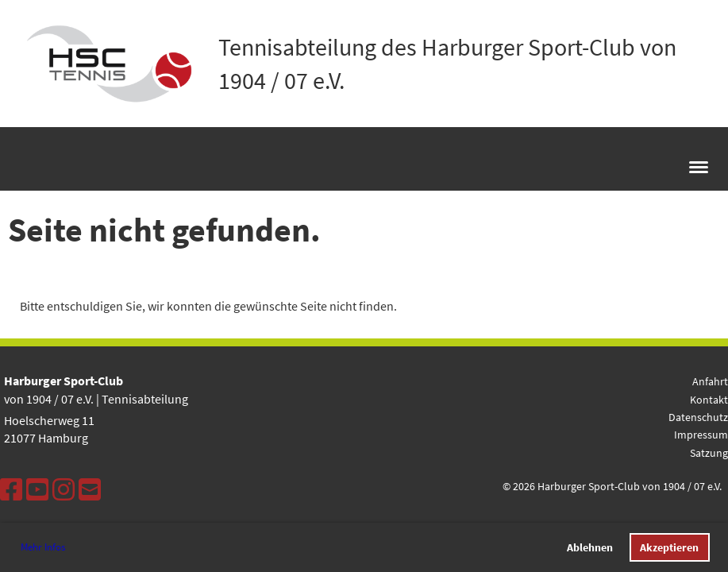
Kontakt (709, 400)
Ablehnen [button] (590, 547)
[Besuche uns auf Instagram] (64, 490)
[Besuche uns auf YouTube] (37, 490)
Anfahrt (710, 381)
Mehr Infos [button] (43, 547)
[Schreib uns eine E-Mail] (90, 490)
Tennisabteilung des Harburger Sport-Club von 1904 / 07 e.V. (447, 64)
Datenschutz (698, 417)
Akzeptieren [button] (669, 547)
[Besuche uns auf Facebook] (11, 490)
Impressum (701, 435)
